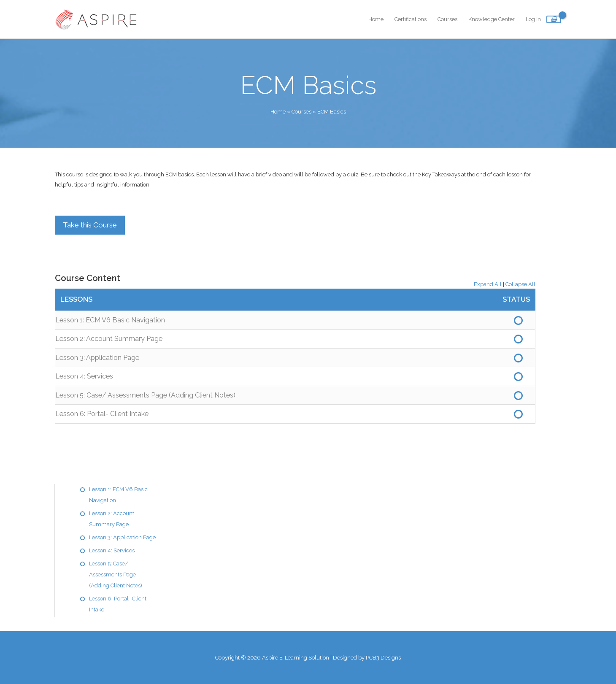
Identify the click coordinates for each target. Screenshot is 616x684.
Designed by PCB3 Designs (367, 658)
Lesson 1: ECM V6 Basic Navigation (110, 320)
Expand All (488, 284)
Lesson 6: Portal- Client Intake (102, 414)
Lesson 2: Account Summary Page (109, 339)
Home (376, 19)
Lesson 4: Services (84, 376)
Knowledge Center (492, 19)
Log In (533, 19)
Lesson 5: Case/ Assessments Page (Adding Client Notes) (145, 395)
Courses (447, 19)
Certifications (411, 19)
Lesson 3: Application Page (97, 358)
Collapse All (520, 284)
